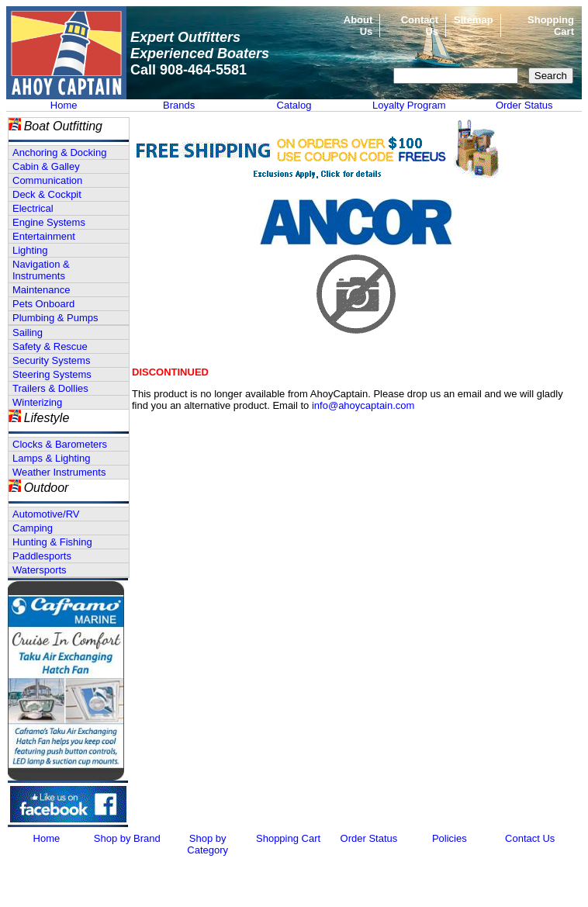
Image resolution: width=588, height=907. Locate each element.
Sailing (28, 332)
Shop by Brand (127, 838)
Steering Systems (52, 374)
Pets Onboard (43, 304)
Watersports (40, 570)
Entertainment (44, 236)
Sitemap (474, 20)
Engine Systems (49, 222)
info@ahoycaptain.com (363, 405)
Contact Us (530, 838)
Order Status (524, 105)
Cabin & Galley (46, 166)
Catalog (294, 105)
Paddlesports (42, 556)
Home (64, 105)
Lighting (30, 250)
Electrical (33, 208)
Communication (47, 180)
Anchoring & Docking (59, 152)
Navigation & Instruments (41, 270)
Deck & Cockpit (47, 194)
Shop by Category (208, 844)
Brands (179, 105)
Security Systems (51, 360)
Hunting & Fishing (52, 542)
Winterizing (37, 402)
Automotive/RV (46, 514)
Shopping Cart (288, 838)
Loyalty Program (409, 105)
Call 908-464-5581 (189, 70)
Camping (33, 528)
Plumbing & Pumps (55, 318)
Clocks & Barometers (60, 444)
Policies (450, 838)
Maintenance (41, 290)
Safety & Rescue (50, 346)
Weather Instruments (59, 472)
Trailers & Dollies (50, 388)
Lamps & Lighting (51, 458)
